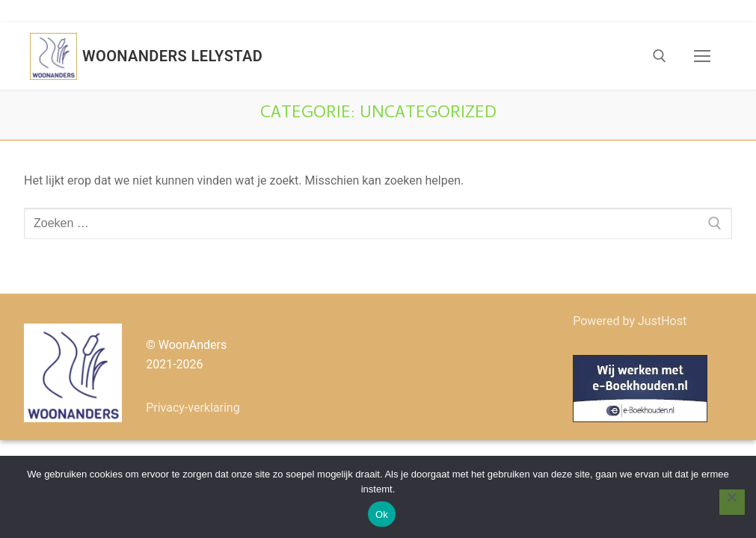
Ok (382, 514)
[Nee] (732, 502)
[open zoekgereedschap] (660, 56)
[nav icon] (702, 56)
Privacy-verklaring (193, 408)
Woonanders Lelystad (172, 56)
